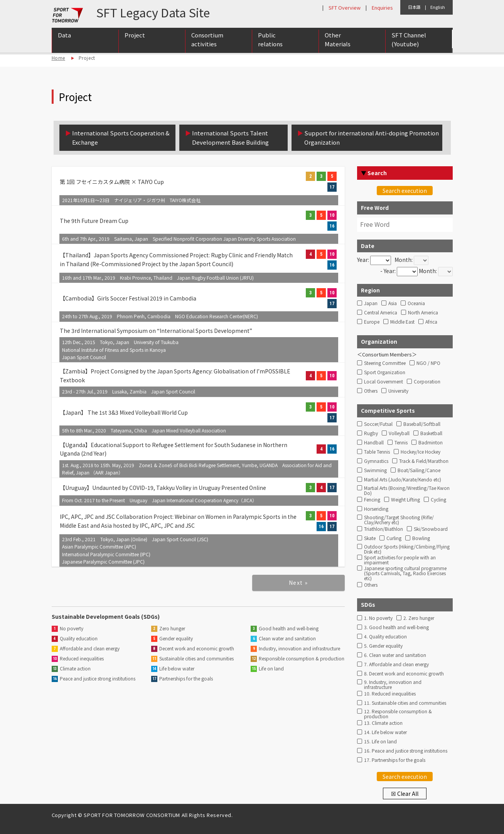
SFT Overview (345, 8)
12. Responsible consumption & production (398, 713)
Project (135, 35)
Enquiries (382, 8)
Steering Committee (385, 363)
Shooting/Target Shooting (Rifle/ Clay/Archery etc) (399, 519)
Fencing (372, 500)
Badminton (431, 443)
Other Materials (338, 40)
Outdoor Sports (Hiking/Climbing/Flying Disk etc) (407, 548)
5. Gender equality (383, 646)
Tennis (401, 443)
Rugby (371, 433)
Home (58, 58)
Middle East (402, 322)
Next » (298, 582)
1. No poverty (378, 618)
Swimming (375, 470)
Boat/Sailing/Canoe (419, 470)
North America (423, 313)
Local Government (383, 382)
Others (371, 391)
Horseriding (376, 509)
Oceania (416, 303)
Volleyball (399, 433)
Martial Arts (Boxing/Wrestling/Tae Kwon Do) (407, 490)
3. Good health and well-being (396, 627)
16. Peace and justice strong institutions (406, 751)
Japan (371, 303)
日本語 (414, 7)
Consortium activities (207, 40)
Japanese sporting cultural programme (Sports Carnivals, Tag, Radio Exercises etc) (405, 570)
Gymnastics (376, 461)
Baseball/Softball (422, 424)
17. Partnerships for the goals (395, 760)
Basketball (431, 433)
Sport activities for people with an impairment (400, 559)
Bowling (421, 538)
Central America (381, 313)
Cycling (438, 500)
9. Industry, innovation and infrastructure (393, 684)
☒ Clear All (405, 793)
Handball (374, 443)
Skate (370, 538)
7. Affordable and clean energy (396, 664)
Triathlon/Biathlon (383, 529)
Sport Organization (385, 372)
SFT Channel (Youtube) (409, 40)
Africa (431, 322)
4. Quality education (385, 637)
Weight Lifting (405, 500)
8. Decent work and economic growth (404, 674)
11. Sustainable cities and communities (405, 703)
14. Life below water (385, 732)
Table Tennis (377, 452)
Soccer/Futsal (378, 424)
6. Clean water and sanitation (395, 655)
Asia (393, 303)
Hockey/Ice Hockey (421, 452)
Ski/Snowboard (431, 529)
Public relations (270, 40)
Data (64, 35)
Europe (372, 322)
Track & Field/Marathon (424, 461)
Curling (394, 538)
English (438, 7)
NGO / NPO (428, 363)
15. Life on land (380, 742)
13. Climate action (383, 723)
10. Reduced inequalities (390, 694)
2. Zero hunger (419, 618)
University (398, 391)
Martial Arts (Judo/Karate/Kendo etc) (403, 480)
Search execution (405, 191)
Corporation (427, 382)
